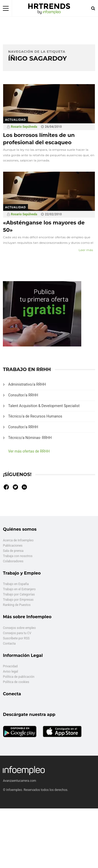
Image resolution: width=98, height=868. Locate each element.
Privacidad (10, 666)
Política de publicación (19, 677)
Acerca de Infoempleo (18, 540)
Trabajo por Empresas (18, 600)
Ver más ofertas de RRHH (29, 451)
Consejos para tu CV (17, 633)
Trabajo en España (16, 584)
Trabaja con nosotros (18, 556)
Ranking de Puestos (17, 605)
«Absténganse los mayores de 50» (44, 226)
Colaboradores (13, 561)
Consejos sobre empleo (19, 628)
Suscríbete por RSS (16, 638)
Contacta (9, 644)
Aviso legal (10, 672)
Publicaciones (13, 546)
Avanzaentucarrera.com (19, 781)
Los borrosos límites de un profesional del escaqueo (39, 139)
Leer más (86, 250)
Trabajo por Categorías (19, 594)
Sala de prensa (13, 551)
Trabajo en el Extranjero (19, 589)
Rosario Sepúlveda (24, 127)
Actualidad (16, 120)
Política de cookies (16, 682)
